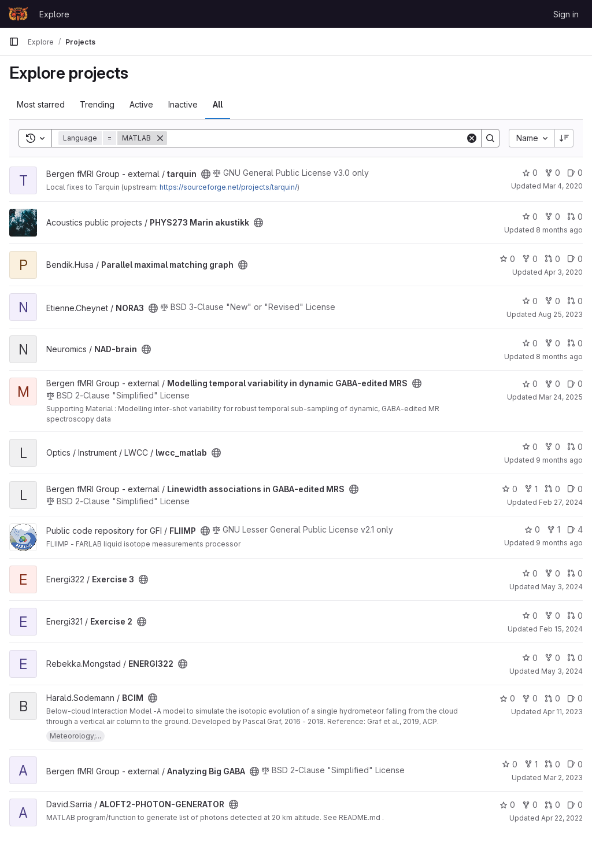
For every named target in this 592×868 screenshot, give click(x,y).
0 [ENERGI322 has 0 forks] (552, 658)
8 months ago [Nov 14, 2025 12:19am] (559, 230)
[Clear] (472, 138)
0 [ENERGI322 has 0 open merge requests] (575, 658)
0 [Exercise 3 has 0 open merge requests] (575, 573)
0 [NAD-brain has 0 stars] (530, 343)
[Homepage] (18, 14)
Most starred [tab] (41, 104)
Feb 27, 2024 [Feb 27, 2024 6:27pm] (561, 502)
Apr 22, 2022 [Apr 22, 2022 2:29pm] (562, 818)
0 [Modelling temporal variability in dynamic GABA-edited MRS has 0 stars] (530, 384)
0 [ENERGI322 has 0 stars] (530, 658)
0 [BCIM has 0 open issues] (575, 698)
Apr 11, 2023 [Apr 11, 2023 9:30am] (563, 712)
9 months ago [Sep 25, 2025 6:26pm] (559, 460)
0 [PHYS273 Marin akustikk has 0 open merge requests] (575, 217)
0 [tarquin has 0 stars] (530, 173)
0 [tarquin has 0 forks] (552, 173)
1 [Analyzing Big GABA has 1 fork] (531, 764)
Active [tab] (141, 104)
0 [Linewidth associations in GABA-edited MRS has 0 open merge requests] (552, 489)
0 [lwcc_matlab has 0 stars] (530, 447)
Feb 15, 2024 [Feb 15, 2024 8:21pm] (561, 629)
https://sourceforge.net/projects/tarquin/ (228, 187)
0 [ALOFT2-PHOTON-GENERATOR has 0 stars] (507, 805)
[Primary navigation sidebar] (14, 42)
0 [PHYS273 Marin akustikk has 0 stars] (530, 217)
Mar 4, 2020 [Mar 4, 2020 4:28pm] (563, 186)
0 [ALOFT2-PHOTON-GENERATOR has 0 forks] (530, 805)
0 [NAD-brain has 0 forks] (552, 343)
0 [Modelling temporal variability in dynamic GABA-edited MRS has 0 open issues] (575, 384)
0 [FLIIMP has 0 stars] (532, 529)
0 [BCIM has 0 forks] (530, 698)
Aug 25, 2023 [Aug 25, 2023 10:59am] (560, 314)
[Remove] (160, 138)
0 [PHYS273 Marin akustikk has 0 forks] (552, 217)
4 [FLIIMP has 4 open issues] (575, 529)
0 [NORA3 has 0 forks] (552, 301)
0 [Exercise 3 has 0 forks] (552, 573)
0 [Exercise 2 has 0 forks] (552, 616)
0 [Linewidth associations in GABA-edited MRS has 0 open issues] (575, 489)
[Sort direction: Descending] (564, 138)
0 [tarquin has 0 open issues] (575, 173)
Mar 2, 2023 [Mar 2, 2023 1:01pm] (563, 777)
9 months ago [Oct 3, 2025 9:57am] (559, 543)
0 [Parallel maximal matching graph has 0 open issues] (575, 259)
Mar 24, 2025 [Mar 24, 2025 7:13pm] (561, 397)
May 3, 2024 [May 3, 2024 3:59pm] (562, 587)
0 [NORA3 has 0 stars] (530, 301)
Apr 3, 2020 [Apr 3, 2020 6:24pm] (563, 272)
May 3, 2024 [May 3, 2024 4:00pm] (562, 671)
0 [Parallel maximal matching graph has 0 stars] (507, 259)
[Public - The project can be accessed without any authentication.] (206, 174)
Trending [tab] (97, 104)
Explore (54, 14)
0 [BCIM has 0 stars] (507, 698)
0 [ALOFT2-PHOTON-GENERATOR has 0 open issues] (575, 805)
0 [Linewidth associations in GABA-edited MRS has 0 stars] (510, 489)
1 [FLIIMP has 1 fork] (554, 529)
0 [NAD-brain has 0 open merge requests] (575, 343)
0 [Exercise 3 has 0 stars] (530, 573)
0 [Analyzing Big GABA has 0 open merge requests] (552, 764)
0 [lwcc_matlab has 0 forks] (552, 447)
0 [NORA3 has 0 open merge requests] (575, 301)
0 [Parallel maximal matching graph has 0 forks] (530, 259)
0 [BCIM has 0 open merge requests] (552, 698)
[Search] (316, 138)
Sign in (566, 14)
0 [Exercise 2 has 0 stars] (530, 616)
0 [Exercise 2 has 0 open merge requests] (575, 616)
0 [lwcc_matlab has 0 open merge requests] (575, 447)
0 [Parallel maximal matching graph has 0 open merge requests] (552, 259)
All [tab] (218, 104)
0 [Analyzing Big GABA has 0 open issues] (575, 764)
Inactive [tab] (183, 104)
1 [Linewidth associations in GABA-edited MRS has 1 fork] (531, 489)
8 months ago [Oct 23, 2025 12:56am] (559, 357)
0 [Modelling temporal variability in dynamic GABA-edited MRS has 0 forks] (552, 384)
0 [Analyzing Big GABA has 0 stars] (510, 764)
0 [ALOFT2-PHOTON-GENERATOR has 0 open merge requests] (552, 805)
